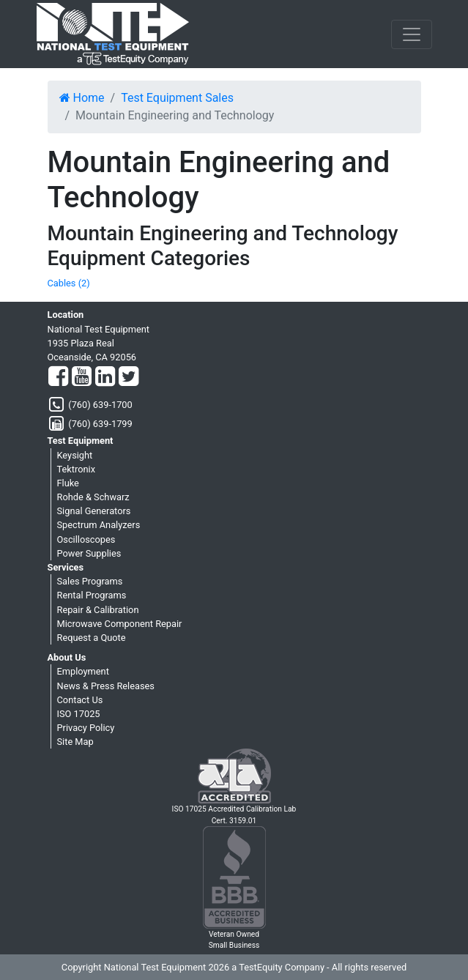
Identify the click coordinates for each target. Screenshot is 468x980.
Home (82, 98)
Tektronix (77, 469)
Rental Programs (92, 595)
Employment (83, 671)
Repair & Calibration (98, 610)
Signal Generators (94, 511)
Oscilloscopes (86, 539)
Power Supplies (89, 553)
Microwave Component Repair (120, 624)
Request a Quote (92, 638)
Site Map (75, 742)
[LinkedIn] (105, 377)
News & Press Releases (106, 686)
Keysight (75, 455)
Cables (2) (69, 283)
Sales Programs (90, 581)
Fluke (68, 483)
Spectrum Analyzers (99, 525)
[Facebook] (58, 377)
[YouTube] (82, 377)
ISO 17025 (79, 714)
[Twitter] (129, 377)
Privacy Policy (86, 728)
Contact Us (80, 700)
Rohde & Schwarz (93, 497)
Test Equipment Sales (177, 98)
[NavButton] (412, 34)
